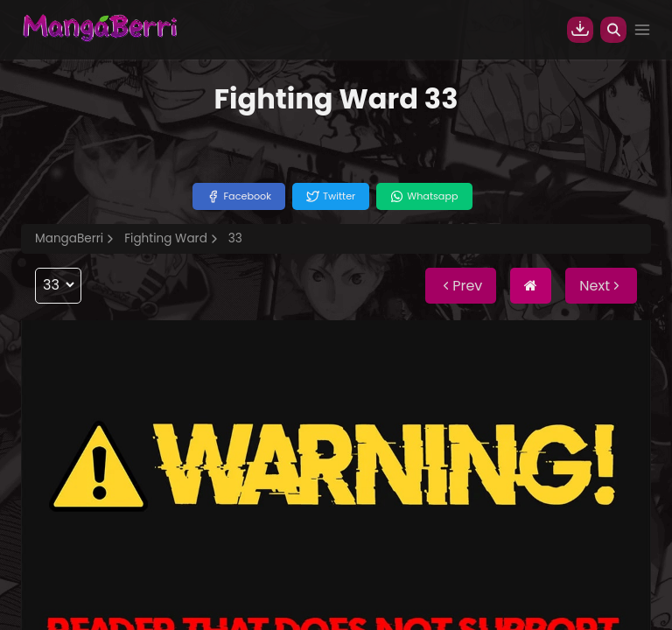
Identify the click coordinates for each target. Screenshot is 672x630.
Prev (461, 286)
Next (601, 286)
